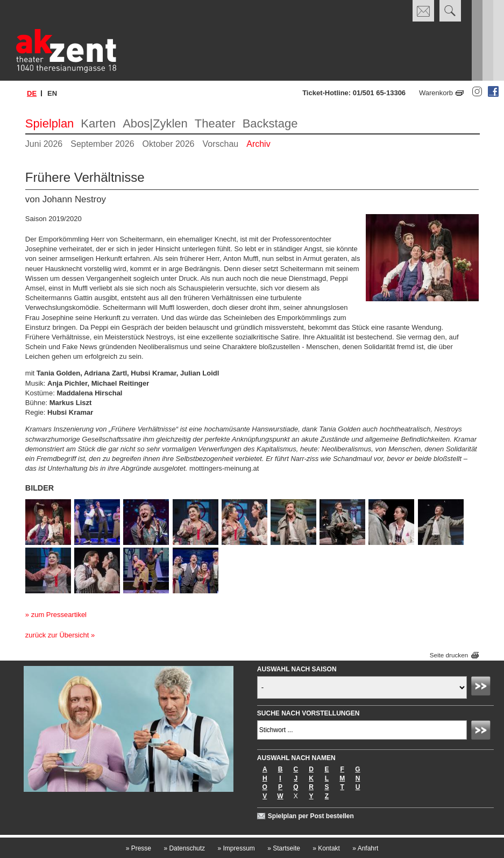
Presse (139, 848)
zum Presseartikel (59, 615)
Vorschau (221, 144)
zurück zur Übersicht (57, 635)
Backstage (270, 123)
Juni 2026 (44, 144)
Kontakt (326, 848)
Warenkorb (436, 93)
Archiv (258, 144)
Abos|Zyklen (155, 123)
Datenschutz (184, 848)
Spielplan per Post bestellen (311, 816)
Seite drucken (449, 655)
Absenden (482, 687)
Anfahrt (365, 848)
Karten (98, 123)
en (52, 93)
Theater (215, 123)
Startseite (284, 848)
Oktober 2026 (169, 144)
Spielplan (50, 123)
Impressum (236, 848)
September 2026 (102, 144)
